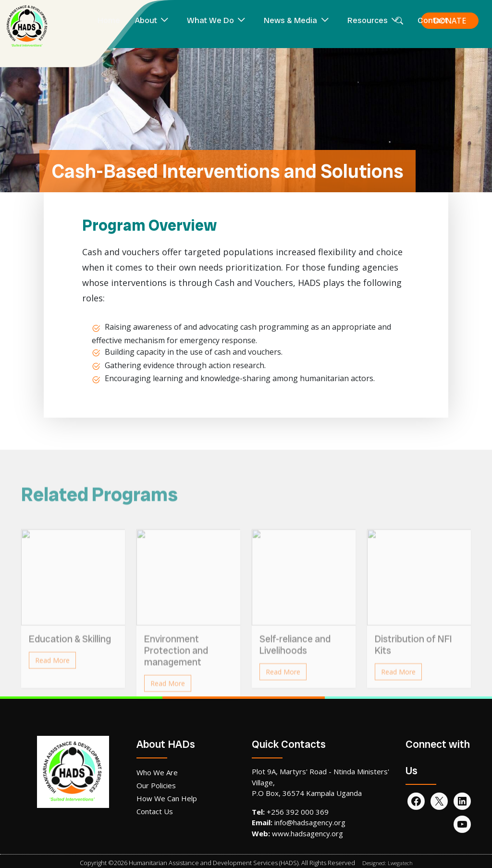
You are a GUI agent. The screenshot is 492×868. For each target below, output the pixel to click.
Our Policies (156, 785)
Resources (368, 20)
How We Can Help (167, 798)
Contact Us (155, 811)
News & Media (290, 20)
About (146, 20)
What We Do (210, 20)
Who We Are (157, 772)
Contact (433, 20)
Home (109, 20)
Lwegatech (400, 863)
